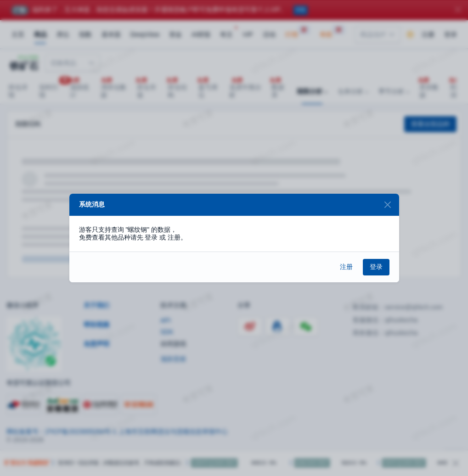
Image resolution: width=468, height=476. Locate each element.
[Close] (388, 205)
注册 (346, 267)
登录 (376, 267)
